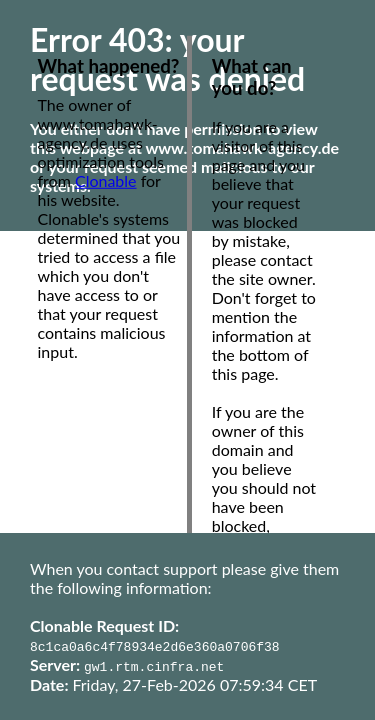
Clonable (106, 180)
